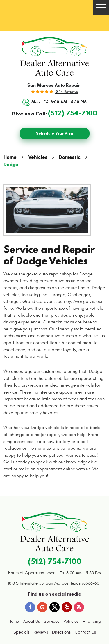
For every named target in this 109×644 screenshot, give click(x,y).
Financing (92, 621)
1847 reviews (66, 92)
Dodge (11, 164)
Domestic (70, 157)
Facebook (30, 607)
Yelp (67, 607)
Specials (21, 632)
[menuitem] (14, 622)
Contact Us (85, 632)
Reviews (41, 632)
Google (42, 607)
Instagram (79, 607)
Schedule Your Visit (55, 133)
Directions (61, 632)
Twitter (54, 607)
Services (52, 621)
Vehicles (38, 157)
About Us (31, 621)
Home (10, 157)
